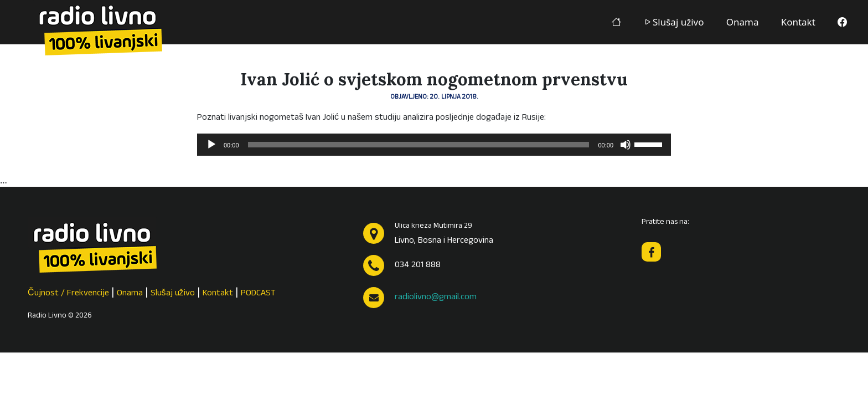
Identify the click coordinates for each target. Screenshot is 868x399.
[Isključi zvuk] (626, 145)
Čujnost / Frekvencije (68, 294)
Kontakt (798, 22)
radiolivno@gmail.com (436, 298)
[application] (434, 145)
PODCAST (258, 294)
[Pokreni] (211, 145)
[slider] (419, 145)
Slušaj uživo (674, 22)
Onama (743, 22)
